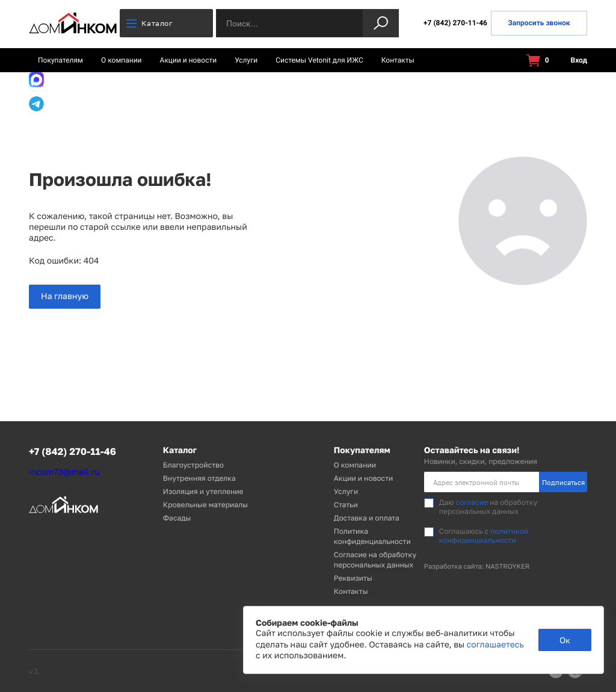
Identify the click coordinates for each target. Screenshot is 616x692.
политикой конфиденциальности (484, 535)
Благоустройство (193, 465)
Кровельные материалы (205, 505)
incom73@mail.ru (64, 472)
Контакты (398, 60)
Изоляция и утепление (203, 491)
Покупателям (60, 60)
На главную (65, 296)
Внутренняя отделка (199, 478)
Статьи (346, 505)
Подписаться (563, 482)
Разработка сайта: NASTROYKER (477, 567)
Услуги (246, 60)
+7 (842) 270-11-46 (455, 23)
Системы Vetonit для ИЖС (319, 60)
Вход (572, 60)
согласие (472, 502)
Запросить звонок (539, 23)
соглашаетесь (495, 645)
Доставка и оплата (367, 518)
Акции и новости (189, 60)
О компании (122, 60)
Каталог (149, 23)
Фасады (177, 518)
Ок (565, 640)
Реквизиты (353, 578)
